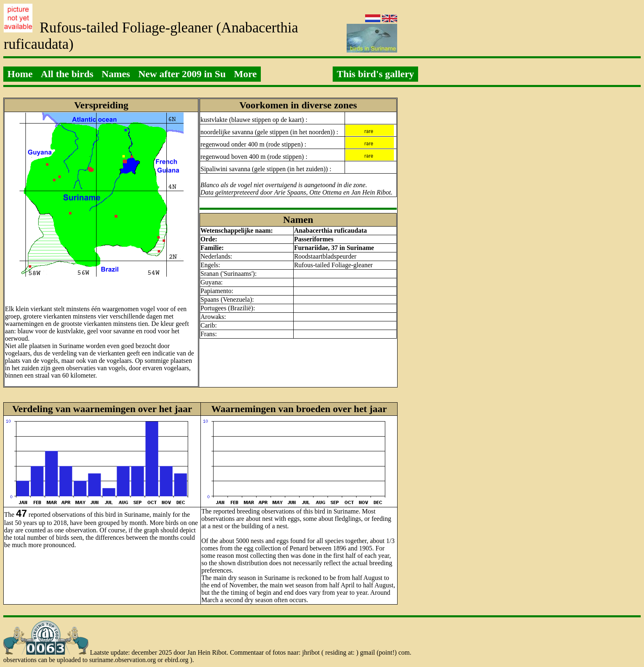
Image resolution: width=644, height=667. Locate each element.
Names (116, 74)
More (246, 74)
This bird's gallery (375, 74)
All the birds (67, 74)
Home (20, 74)
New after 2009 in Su (182, 74)
